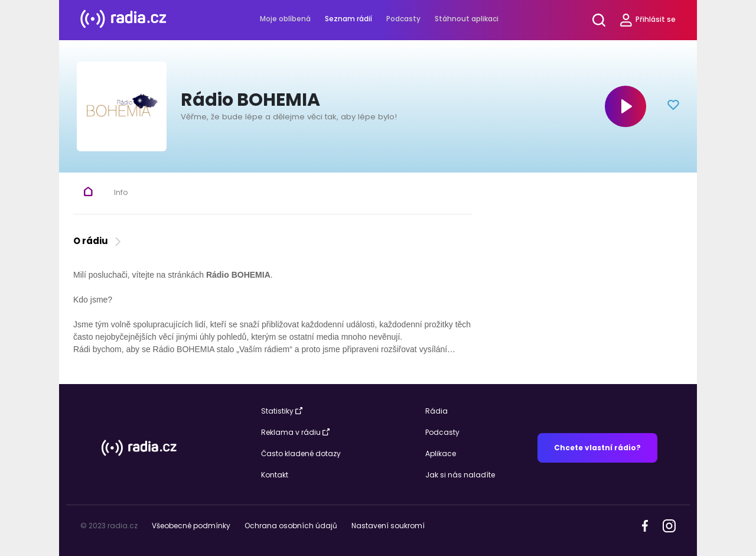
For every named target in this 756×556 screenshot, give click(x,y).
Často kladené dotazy (301, 453)
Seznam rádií (348, 19)
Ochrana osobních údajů (291, 526)
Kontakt (275, 475)
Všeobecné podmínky (191, 526)
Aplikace (441, 453)
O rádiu (98, 241)
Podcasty (403, 19)
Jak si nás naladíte (460, 475)
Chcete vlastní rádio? (597, 448)
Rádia (436, 411)
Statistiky (282, 411)
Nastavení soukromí (388, 526)
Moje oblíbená (285, 19)
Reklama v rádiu (295, 432)
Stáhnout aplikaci (467, 19)
